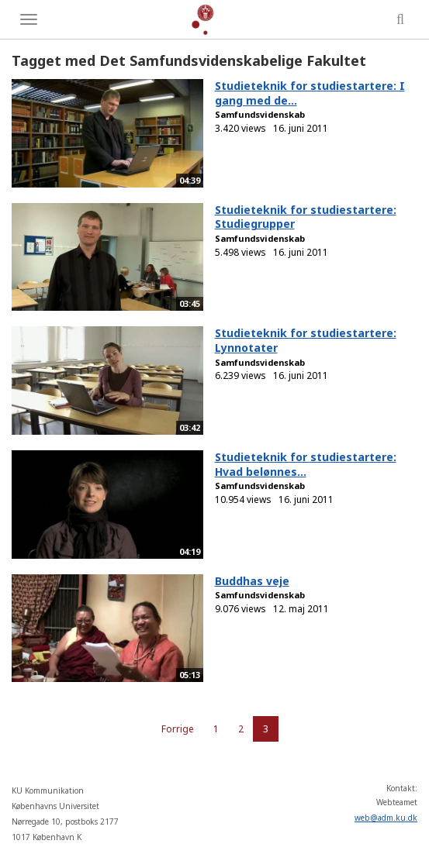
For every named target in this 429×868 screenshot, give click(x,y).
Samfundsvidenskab (260, 114)
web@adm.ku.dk (386, 818)
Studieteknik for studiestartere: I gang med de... (310, 93)
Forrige (178, 729)
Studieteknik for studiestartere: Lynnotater (306, 340)
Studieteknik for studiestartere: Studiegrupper (306, 217)
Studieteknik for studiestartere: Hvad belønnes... (306, 464)
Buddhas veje (252, 581)
